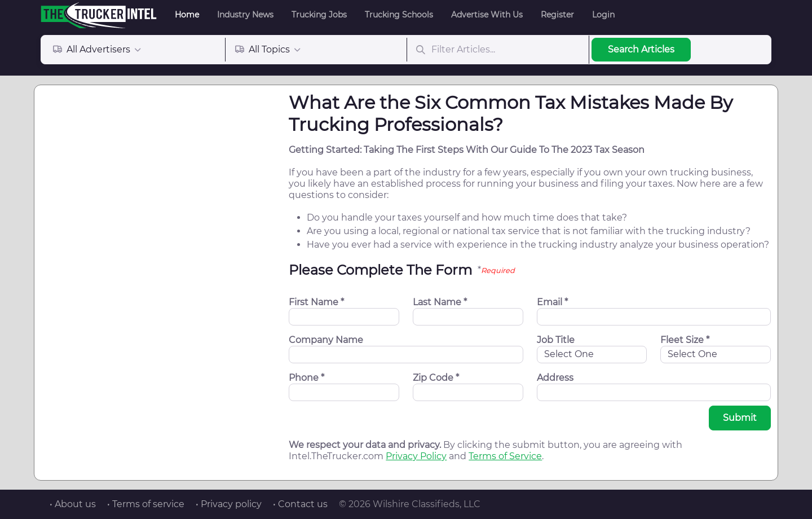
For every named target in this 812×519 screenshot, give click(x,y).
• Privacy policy (229, 504)
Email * (552, 302)
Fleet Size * (685, 340)
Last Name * (440, 302)
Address (555, 378)
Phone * (306, 378)
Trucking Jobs (319, 15)
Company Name (326, 340)
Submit (740, 418)
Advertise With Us (487, 15)
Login (603, 15)
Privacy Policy (416, 456)
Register (557, 15)
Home (187, 15)
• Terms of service (146, 504)
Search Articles (641, 49)
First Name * (316, 302)
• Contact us (300, 504)
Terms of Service (505, 456)
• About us (73, 504)
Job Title (556, 340)
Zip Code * (436, 378)
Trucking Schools (399, 15)
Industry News (245, 15)
